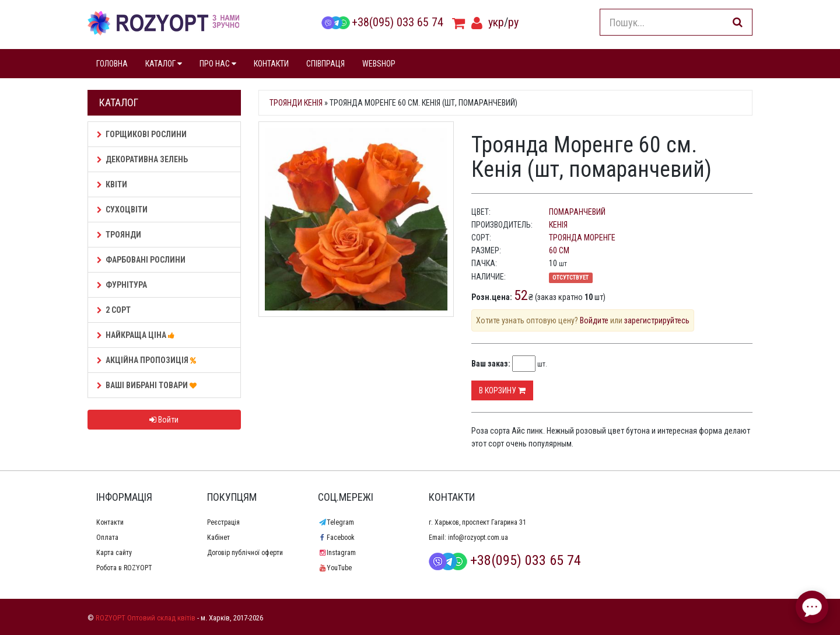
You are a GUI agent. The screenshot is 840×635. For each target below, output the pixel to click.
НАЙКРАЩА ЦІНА (137, 335)
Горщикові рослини (142, 134)
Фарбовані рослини (141, 260)
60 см (559, 250)
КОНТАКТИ (271, 64)
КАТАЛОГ (164, 64)
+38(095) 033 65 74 (382, 22)
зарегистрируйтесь (657, 320)
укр (496, 22)
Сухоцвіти (122, 210)
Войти (164, 420)
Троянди (119, 235)
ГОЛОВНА (112, 64)
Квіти (112, 184)
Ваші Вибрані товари (148, 385)
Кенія (558, 225)
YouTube (335, 568)
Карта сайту (114, 553)
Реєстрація (223, 522)
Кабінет (218, 538)
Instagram (337, 553)
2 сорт (114, 310)
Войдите (594, 320)
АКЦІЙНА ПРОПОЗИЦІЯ (148, 360)
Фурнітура (122, 285)
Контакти (110, 522)
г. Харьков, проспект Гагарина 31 (477, 522)
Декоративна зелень (142, 159)
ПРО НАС (218, 64)
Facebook (336, 538)
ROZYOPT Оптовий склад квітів (146, 618)
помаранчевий (577, 212)
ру (513, 22)
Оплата (107, 538)
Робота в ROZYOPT (124, 568)
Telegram (336, 522)
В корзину (502, 390)
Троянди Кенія (296, 103)
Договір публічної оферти (245, 553)
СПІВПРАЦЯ (325, 64)
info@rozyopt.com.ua (478, 538)
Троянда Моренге (582, 238)
